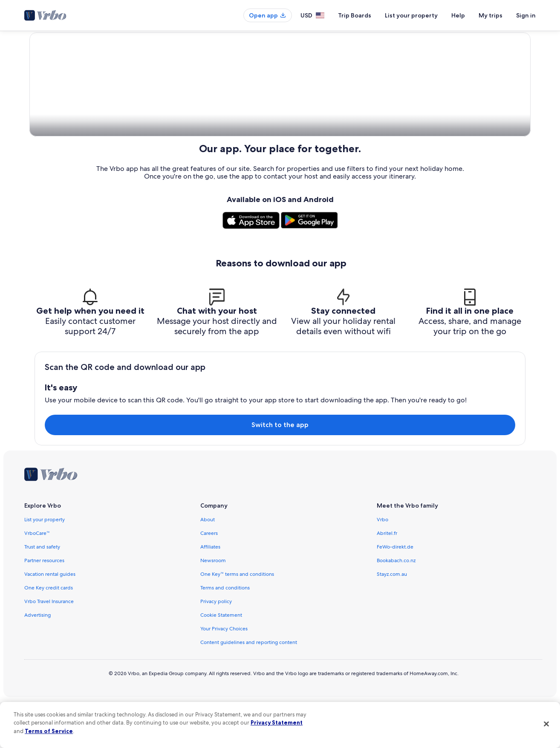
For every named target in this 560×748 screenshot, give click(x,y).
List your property (411, 15)
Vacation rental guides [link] (50, 620)
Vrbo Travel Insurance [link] (49, 647)
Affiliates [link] (210, 592)
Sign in (526, 15)
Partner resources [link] (44, 606)
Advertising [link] (38, 661)
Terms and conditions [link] (225, 633)
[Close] (546, 724)
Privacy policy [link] (216, 647)
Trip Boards (355, 15)
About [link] (208, 565)
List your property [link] (45, 565)
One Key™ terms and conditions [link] (237, 620)
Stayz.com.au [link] (392, 620)
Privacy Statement (277, 722)
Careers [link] (209, 579)
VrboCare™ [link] (37, 579)
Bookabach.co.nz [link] (396, 606)
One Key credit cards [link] (49, 633)
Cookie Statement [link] (221, 661)
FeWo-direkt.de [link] (395, 592)
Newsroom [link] (213, 606)
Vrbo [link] (382, 565)
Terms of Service (49, 731)
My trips (491, 15)
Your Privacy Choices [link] (224, 674)
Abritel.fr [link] (387, 579)
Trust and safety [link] (42, 592)
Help (458, 15)
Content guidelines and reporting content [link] (249, 688)
